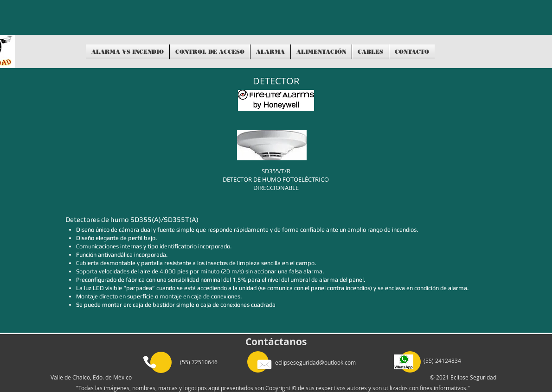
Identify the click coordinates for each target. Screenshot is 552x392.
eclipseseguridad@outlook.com (315, 362)
